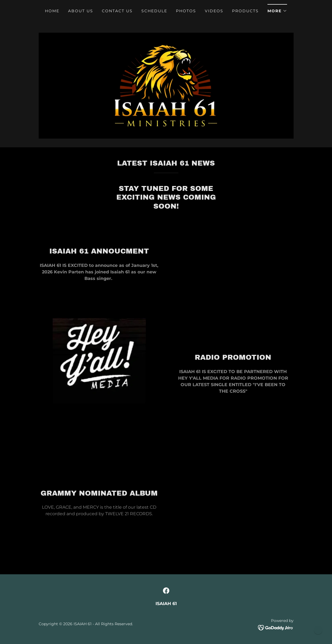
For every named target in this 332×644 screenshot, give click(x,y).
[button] (277, 9)
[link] (166, 87)
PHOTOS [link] (186, 11)
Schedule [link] (154, 11)
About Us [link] (81, 11)
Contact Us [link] (117, 11)
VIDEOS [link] (214, 11)
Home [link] (52, 11)
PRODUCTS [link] (245, 11)
